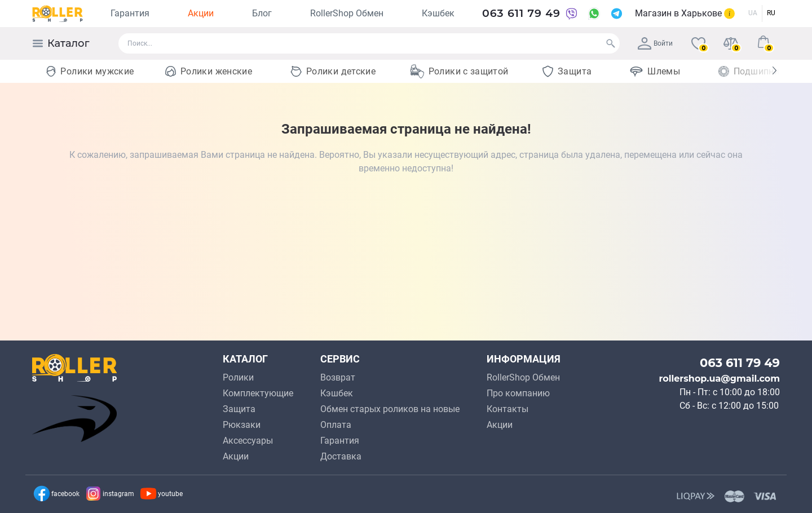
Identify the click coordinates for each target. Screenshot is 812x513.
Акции (201, 13)
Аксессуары (248, 441)
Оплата (336, 425)
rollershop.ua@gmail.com (719, 379)
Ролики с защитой (469, 71)
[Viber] (572, 14)
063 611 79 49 (521, 13)
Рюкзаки (242, 425)
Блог (262, 13)
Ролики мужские (97, 71)
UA (753, 13)
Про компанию (518, 393)
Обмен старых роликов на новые (390, 409)
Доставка (341, 456)
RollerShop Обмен (347, 13)
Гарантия (130, 13)
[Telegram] (617, 14)
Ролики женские (216, 71)
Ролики (238, 377)
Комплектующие (258, 393)
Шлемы (664, 71)
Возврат (338, 377)
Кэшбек (438, 13)
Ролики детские (341, 71)
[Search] (611, 43)
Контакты (507, 409)
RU (771, 13)
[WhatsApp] (594, 14)
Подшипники (762, 71)
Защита (575, 71)
